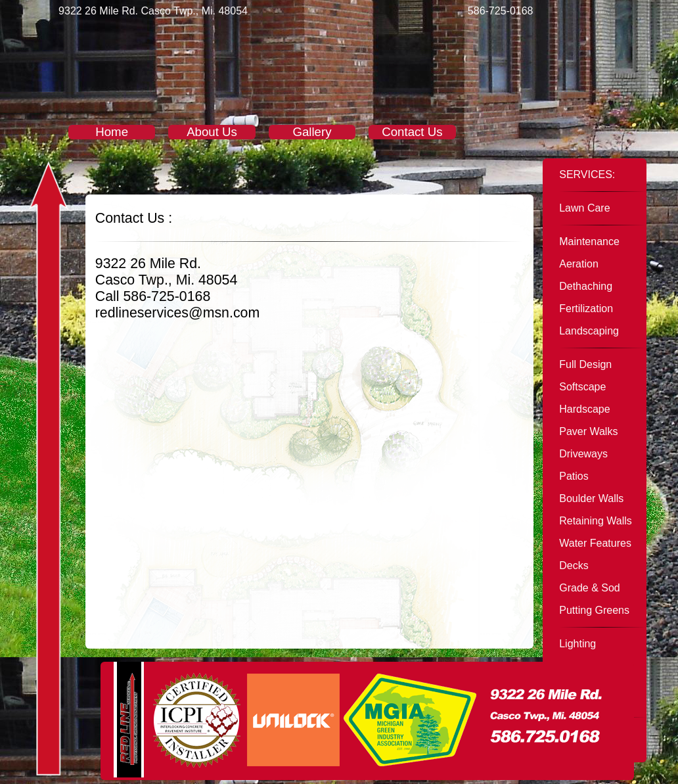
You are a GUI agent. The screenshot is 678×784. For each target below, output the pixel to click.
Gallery (312, 132)
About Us (212, 132)
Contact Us (412, 132)
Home (112, 132)
